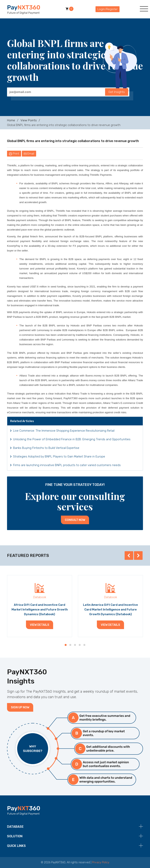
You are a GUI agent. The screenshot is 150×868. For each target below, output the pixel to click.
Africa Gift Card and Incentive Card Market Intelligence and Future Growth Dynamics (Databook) (40, 610)
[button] (66, 645)
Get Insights (117, 92)
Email (29, 154)
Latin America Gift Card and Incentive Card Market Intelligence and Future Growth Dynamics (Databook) (110, 610)
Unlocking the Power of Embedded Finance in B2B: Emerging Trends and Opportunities (72, 439)
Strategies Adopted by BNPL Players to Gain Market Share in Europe (59, 457)
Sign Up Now (20, 707)
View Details (40, 625)
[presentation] (129, 556)
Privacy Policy (101, 862)
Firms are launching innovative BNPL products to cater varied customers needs (67, 465)
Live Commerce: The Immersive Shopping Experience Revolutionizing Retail (64, 431)
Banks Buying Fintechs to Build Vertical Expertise (46, 448)
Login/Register (108, 9)
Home (11, 120)
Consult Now (75, 520)
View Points (29, 120)
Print (14, 154)
